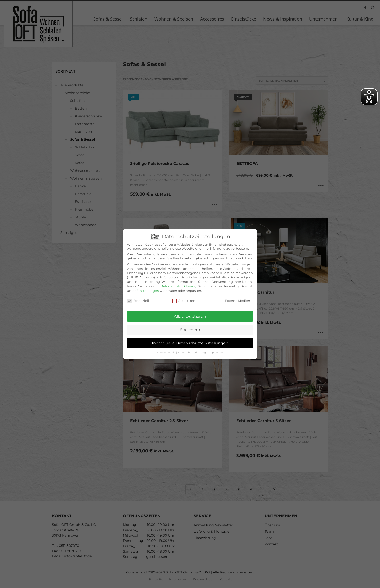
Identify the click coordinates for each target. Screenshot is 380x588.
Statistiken (184, 296)
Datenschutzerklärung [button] (192, 348)
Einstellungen (148, 286)
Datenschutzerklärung (178, 282)
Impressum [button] (216, 348)
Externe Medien (234, 296)
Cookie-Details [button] (166, 348)
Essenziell (138, 296)
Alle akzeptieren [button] (190, 312)
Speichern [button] (190, 325)
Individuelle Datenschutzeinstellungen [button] (190, 339)
